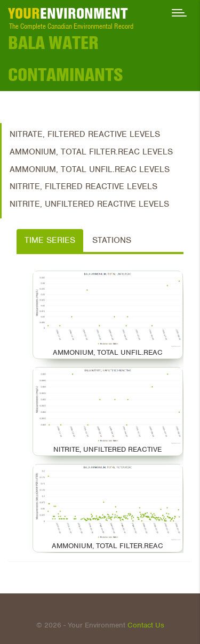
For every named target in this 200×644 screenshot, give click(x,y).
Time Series (50, 240)
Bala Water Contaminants (66, 59)
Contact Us (146, 625)
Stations (112, 240)
